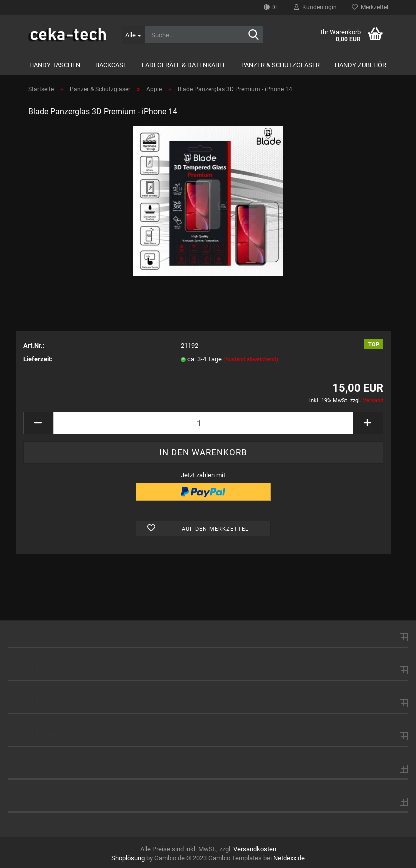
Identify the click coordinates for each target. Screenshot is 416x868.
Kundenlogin (315, 7)
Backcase (111, 65)
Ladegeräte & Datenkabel (184, 65)
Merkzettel (370, 7)
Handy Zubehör (360, 65)
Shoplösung (128, 858)
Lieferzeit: (38, 359)
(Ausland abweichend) (251, 359)
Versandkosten (255, 849)
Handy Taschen (55, 65)
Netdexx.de (289, 858)
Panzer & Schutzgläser (280, 65)
